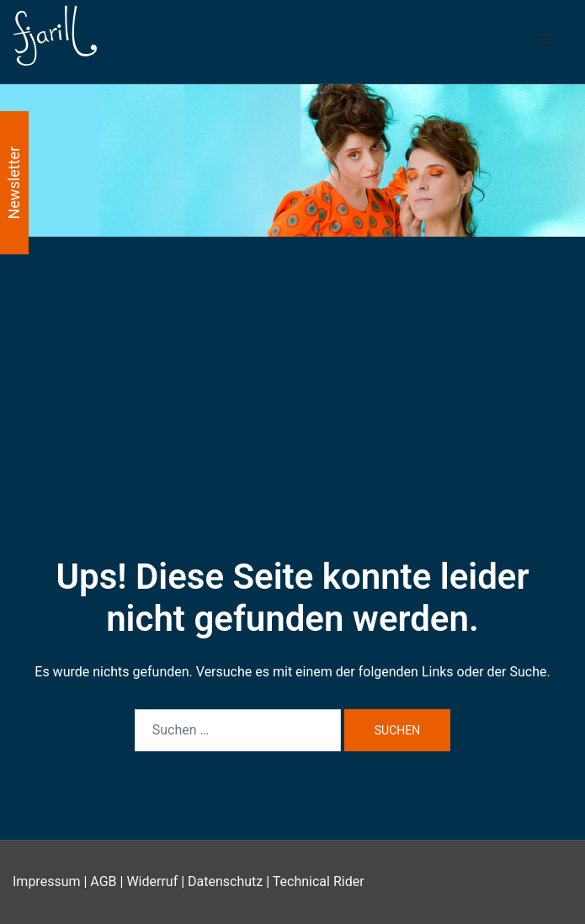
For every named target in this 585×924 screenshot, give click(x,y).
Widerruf (152, 881)
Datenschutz (225, 881)
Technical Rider (319, 881)
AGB (103, 881)
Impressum (47, 881)
